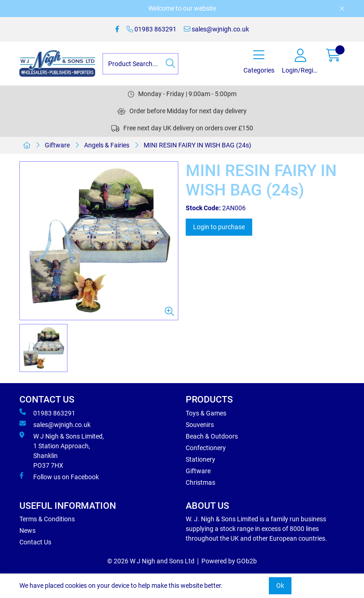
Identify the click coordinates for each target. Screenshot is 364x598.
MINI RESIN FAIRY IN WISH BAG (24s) (197, 145)
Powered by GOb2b (229, 561)
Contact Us (35, 542)
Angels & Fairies (107, 145)
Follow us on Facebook (59, 476)
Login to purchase (219, 227)
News (27, 531)
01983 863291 (152, 29)
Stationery (200, 459)
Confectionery (206, 448)
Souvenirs (200, 425)
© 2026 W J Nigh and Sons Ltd (151, 561)
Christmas (200, 482)
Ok (280, 586)
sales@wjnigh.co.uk (216, 29)
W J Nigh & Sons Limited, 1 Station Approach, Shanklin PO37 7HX (62, 450)
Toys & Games (206, 413)
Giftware (57, 145)
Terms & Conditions (47, 519)
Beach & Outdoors (212, 436)
